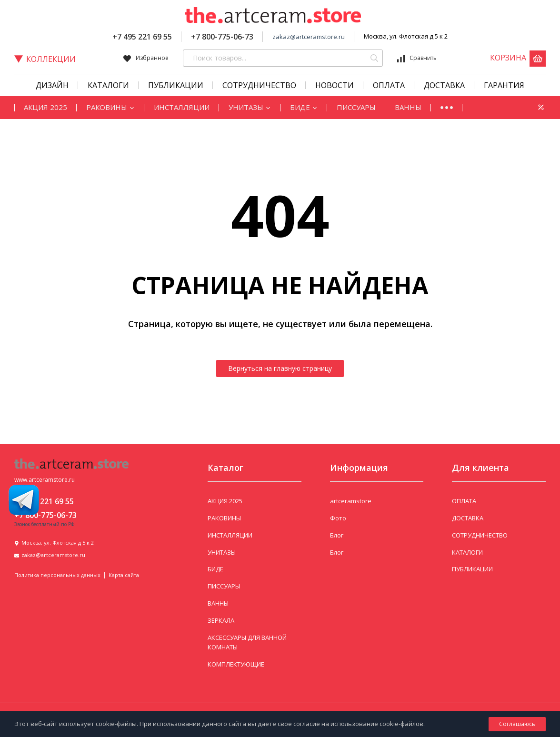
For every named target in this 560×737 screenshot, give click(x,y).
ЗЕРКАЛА (221, 620)
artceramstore (351, 501)
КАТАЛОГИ (108, 85)
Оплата (389, 85)
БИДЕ (304, 107)
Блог (337, 535)
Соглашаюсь (517, 724)
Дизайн (52, 85)
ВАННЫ (408, 107)
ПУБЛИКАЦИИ (472, 569)
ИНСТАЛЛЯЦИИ (182, 107)
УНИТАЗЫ (250, 107)
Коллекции (45, 59)
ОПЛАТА (464, 501)
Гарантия (504, 85)
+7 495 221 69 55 (142, 37)
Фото (338, 518)
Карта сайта (124, 575)
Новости (335, 85)
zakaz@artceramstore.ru (309, 37)
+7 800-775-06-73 (222, 37)
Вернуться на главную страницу (280, 368)
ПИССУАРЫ (356, 107)
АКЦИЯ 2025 (45, 107)
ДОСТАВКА (468, 518)
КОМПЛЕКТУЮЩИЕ (236, 664)
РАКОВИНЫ (110, 107)
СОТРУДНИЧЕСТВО (259, 85)
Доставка (444, 85)
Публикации (176, 85)
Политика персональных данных (57, 575)
